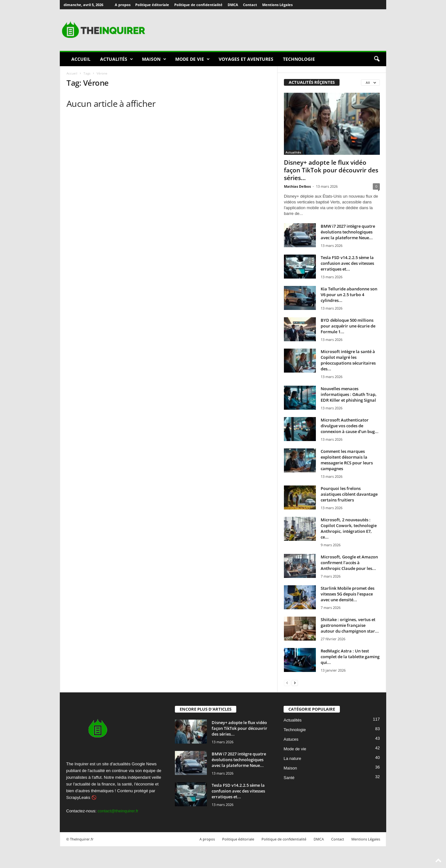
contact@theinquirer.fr (118, 811)
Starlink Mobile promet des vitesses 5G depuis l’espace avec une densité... (348, 594)
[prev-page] (287, 683)
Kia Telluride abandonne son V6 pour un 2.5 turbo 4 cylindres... (349, 295)
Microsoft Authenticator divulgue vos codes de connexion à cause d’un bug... (350, 426)
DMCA (233, 5)
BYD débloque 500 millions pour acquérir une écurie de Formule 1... (348, 326)
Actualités (117, 59)
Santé (289, 778)
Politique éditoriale (152, 5)
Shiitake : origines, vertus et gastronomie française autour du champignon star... (350, 625)
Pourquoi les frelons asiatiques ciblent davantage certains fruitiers (349, 494)
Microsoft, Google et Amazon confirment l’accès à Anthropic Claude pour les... (349, 563)
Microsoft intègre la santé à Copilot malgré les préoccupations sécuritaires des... (348, 360)
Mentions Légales (277, 5)
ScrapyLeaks (78, 797)
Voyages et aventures (246, 59)
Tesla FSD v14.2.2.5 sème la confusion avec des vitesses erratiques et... (347, 263)
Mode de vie (192, 59)
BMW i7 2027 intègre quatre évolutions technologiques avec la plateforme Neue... (348, 232)
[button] (377, 59)
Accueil (81, 59)
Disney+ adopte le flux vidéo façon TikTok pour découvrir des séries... (331, 170)
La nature (292, 758)
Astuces (291, 739)
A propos (123, 5)
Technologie (299, 59)
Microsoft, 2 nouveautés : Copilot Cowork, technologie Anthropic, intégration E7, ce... (349, 528)
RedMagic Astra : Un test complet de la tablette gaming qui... (350, 657)
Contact (250, 5)
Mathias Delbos (297, 186)
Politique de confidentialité (198, 5)
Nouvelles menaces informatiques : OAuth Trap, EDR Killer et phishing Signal (349, 394)
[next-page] (295, 683)
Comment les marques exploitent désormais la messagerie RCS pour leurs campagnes (347, 460)
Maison (154, 59)
